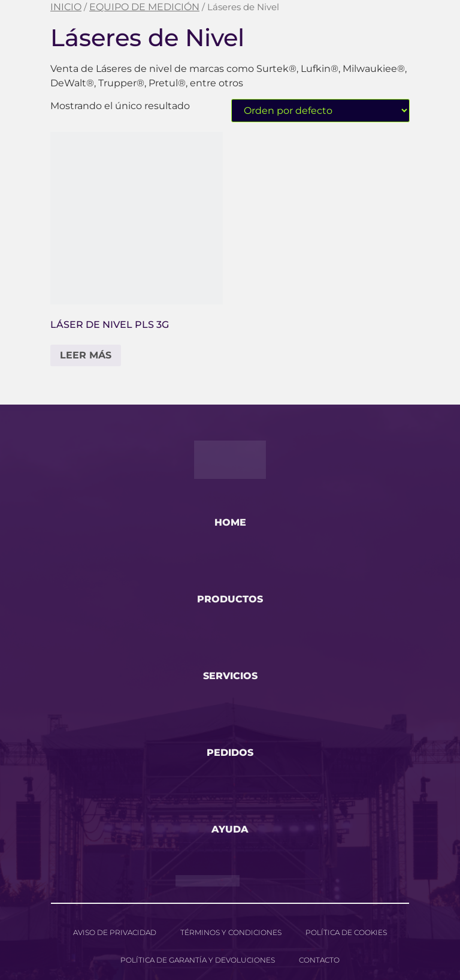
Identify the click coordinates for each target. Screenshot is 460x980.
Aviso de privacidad (115, 932)
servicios (230, 676)
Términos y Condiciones (231, 932)
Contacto (319, 960)
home (230, 522)
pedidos (230, 753)
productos (230, 599)
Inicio (66, 7)
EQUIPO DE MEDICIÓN (144, 7)
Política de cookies (346, 932)
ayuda (230, 829)
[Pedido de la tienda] (320, 111)
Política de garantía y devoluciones (198, 960)
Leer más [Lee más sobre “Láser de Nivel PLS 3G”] (86, 355)
